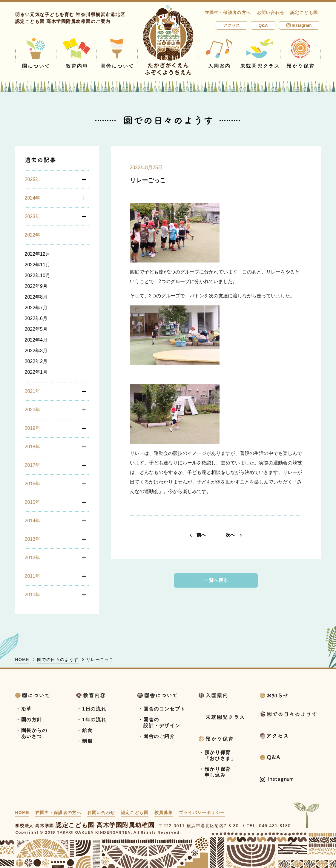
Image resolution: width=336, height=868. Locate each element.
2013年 (33, 539)
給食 (87, 730)
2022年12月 (37, 254)
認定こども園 (304, 13)
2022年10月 (37, 275)
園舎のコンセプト (164, 709)
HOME (22, 660)
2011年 (33, 576)
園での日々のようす (58, 660)
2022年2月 (36, 361)
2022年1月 (36, 372)
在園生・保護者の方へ (228, 13)
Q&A (263, 25)
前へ (198, 535)
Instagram (299, 25)
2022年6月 (36, 318)
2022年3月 (36, 351)
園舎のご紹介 (159, 736)
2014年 (33, 521)
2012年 (33, 558)
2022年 (33, 235)
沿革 (26, 709)
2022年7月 (36, 308)
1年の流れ (94, 720)
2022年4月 (36, 340)
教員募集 (164, 813)
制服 (87, 741)
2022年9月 (36, 286)
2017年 (33, 465)
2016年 (33, 484)
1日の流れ (94, 709)
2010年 (33, 595)
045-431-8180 (275, 826)
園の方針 (32, 720)
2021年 (33, 391)
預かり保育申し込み (218, 772)
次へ (234, 535)
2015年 (33, 502)
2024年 (33, 198)
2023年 (33, 216)
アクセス (231, 25)
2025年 (33, 179)
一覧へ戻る (216, 580)
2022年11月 (37, 265)
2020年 (33, 410)
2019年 (33, 428)
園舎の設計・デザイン (162, 723)
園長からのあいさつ (34, 733)
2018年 (33, 447)
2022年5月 (36, 329)
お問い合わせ (271, 13)
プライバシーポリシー (202, 813)
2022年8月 (36, 297)
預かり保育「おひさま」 (220, 755)
